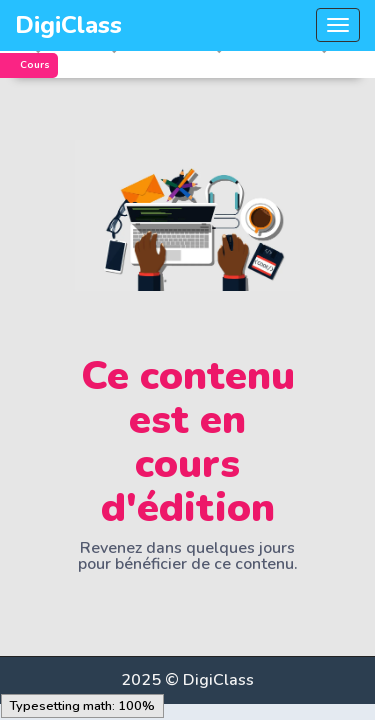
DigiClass (68, 25)
